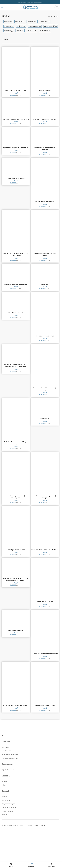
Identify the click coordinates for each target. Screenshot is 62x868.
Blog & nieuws (6, 759)
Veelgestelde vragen (8, 812)
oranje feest (45, 286)
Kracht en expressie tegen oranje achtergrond (45, 499)
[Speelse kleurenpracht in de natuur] (16, 138)
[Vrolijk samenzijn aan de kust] (45, 689)
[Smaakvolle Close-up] (16, 304)
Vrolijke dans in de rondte (16, 180)
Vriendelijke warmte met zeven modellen (45, 151)
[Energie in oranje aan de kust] (16, 68)
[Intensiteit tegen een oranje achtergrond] (16, 475)
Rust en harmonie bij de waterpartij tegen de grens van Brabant (16, 584)
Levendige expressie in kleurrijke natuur (45, 257)
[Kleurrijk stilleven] (45, 68)
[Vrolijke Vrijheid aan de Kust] (45, 181)
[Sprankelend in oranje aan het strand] (45, 635)
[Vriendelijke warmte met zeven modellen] (45, 138)
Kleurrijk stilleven (45, 90)
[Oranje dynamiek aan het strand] (16, 275)
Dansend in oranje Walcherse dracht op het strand (16, 257)
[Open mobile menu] (57, 7)
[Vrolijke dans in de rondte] (16, 169)
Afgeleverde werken (8, 778)
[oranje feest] (45, 275)
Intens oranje (45, 421)
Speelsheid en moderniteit (45, 338)
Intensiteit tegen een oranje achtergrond (16, 499)
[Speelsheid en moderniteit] (45, 315)
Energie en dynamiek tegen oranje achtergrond (45, 391)
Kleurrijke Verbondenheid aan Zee (45, 119)
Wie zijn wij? (6, 755)
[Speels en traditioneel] (16, 623)
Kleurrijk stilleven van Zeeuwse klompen (16, 120)
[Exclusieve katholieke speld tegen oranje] (16, 421)
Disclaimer (5, 823)
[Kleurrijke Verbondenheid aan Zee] (45, 108)
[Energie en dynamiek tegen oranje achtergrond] (45, 367)
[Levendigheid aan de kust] (16, 529)
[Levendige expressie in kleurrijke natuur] (45, 233)
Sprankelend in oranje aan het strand (45, 659)
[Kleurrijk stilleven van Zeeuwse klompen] (16, 108)
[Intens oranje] (45, 409)
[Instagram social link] (5, 744)
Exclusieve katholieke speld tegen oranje (16, 445)
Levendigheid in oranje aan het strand (45, 553)
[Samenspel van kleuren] (45, 583)
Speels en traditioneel (16, 634)
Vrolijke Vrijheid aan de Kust (45, 204)
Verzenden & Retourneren (10, 766)
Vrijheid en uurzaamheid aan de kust (16, 713)
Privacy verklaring (7, 819)
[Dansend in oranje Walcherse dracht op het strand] (16, 233)
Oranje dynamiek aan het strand (16, 286)
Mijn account (6, 808)
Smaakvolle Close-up (16, 315)
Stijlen (4, 793)
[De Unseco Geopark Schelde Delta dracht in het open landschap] (16, 355)
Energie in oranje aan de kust (16, 90)
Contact (4, 805)
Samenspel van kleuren (45, 606)
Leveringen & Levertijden (10, 763)
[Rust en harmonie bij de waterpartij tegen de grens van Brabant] (16, 571)
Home (50, 16)
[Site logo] (30, 7)
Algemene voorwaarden (9, 816)
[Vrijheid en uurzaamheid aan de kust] (16, 689)
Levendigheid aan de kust (16, 552)
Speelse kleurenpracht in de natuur (16, 150)
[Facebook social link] (3, 744)
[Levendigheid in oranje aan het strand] (45, 529)
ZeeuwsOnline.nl (39, 833)
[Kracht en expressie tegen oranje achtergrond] (45, 475)
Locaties (4, 790)
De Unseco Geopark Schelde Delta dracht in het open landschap (16, 368)
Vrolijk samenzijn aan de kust (45, 711)
